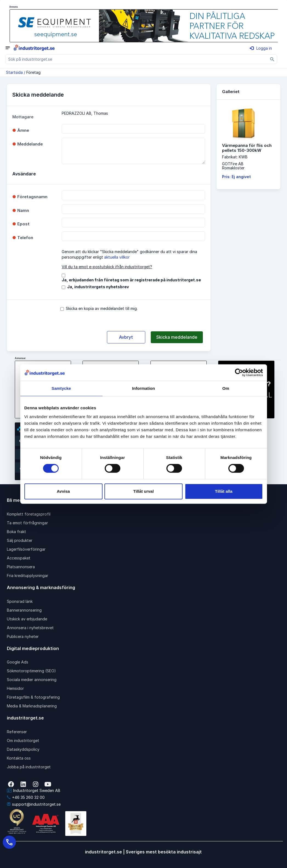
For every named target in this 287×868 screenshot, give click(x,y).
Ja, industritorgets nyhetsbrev (98, 287)
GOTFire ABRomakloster (233, 166)
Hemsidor (15, 688)
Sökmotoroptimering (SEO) (31, 671)
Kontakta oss (19, 758)
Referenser (17, 732)
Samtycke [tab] (61, 388)
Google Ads (18, 662)
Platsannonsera (21, 567)
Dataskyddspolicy (23, 749)
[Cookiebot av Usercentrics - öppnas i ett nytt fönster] (239, 373)
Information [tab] (144, 388)
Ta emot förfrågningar (27, 523)
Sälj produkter (20, 540)
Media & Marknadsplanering (32, 706)
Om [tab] (226, 388)
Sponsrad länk (20, 601)
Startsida (14, 72)
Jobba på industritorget (29, 767)
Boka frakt (16, 532)
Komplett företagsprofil (29, 514)
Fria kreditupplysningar (28, 576)
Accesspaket (19, 558)
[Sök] (272, 59)
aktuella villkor (117, 257)
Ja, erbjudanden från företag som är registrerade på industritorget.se (131, 280)
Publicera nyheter (23, 636)
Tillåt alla (224, 491)
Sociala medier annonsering (32, 680)
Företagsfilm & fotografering (33, 697)
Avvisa (63, 491)
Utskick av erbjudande (27, 619)
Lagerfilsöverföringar (26, 549)
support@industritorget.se (34, 804)
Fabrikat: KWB (235, 157)
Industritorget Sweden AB (34, 790)
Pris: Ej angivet (236, 177)
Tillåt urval (143, 491)
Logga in (261, 48)
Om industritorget (23, 740)
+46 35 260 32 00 (26, 797)
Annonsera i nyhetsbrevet (30, 628)
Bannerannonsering (24, 610)
